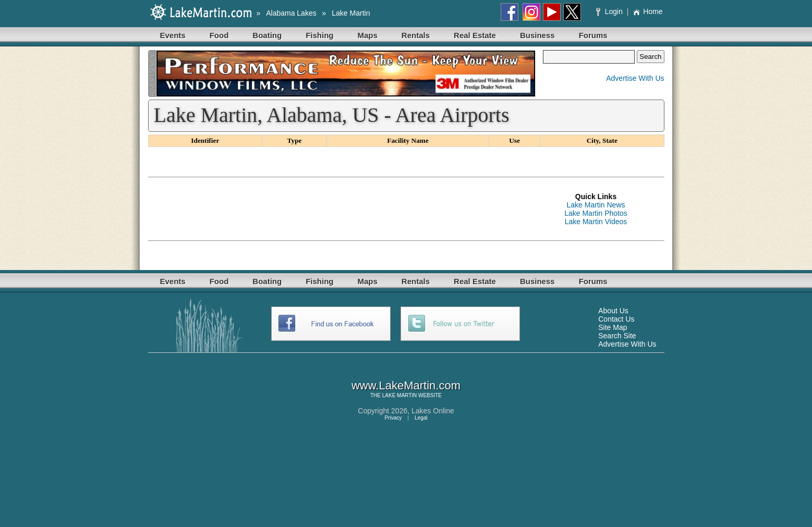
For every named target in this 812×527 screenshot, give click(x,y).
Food (219, 35)
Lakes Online (433, 411)
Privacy (393, 418)
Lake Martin (351, 13)
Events (173, 35)
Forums (593, 35)
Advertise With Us (635, 78)
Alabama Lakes (291, 13)
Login (610, 11)
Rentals (416, 35)
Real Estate (475, 35)
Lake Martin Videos (596, 222)
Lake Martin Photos (596, 213)
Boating (267, 35)
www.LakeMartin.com (406, 385)
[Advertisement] (338, 209)
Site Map (613, 327)
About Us (613, 311)
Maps (368, 35)
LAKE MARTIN (400, 395)
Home (647, 11)
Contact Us (616, 319)
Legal (421, 418)
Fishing (319, 35)
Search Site (617, 336)
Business (537, 35)
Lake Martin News (596, 205)
